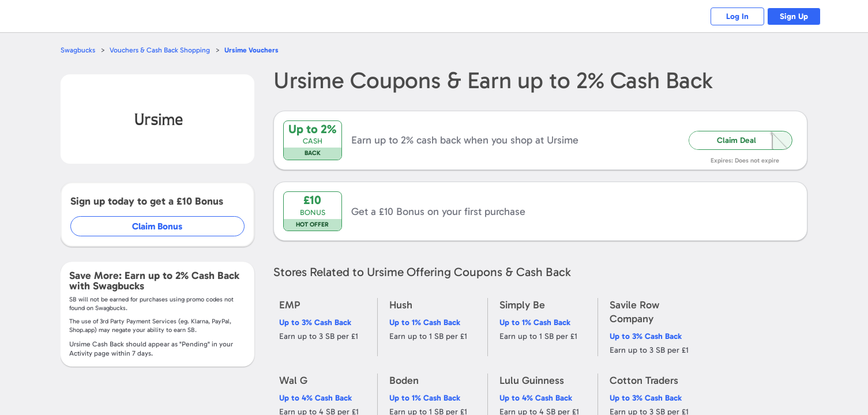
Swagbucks (78, 50)
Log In (731, 16)
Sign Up (792, 16)
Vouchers (256, 50)
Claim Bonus (158, 226)
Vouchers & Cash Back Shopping (162, 50)
